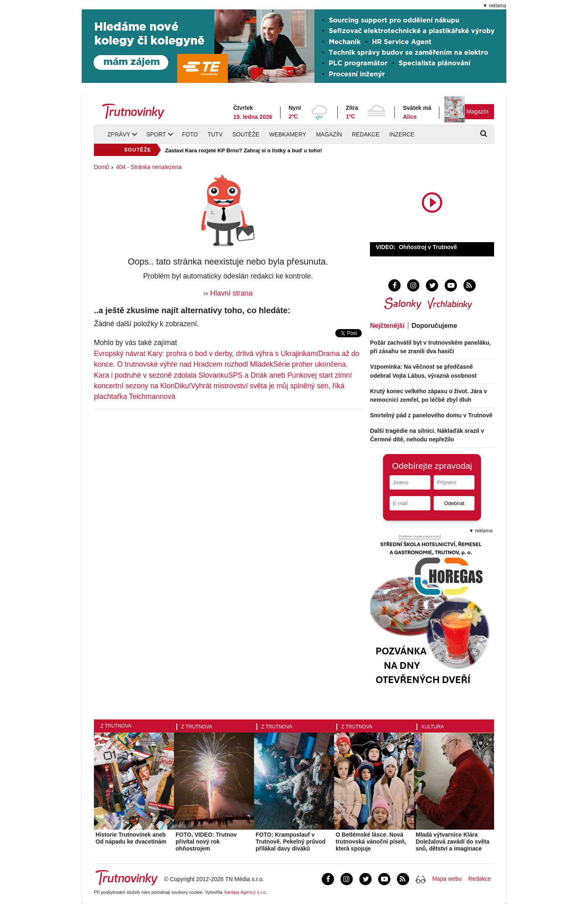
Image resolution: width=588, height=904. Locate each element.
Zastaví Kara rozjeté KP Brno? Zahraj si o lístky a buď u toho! (243, 150)
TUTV (215, 134)
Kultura (433, 727)
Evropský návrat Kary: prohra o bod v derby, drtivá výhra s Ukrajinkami (206, 354)
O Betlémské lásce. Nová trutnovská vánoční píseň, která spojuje (371, 842)
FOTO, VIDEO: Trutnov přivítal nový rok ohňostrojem (206, 842)
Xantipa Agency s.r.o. (245, 892)
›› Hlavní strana (228, 293)
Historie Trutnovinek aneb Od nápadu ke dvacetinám (131, 838)
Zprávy (119, 134)
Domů (101, 167)
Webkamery (288, 134)
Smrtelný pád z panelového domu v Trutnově (431, 415)
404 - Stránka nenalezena (149, 167)
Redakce (366, 134)
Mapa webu (447, 879)
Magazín (477, 111)
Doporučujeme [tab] (434, 326)
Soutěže (246, 134)
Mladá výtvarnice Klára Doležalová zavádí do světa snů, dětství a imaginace (453, 842)
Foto (190, 134)
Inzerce (402, 134)
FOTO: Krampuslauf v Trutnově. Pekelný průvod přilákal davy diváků (291, 842)
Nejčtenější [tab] (387, 326)
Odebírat (454, 503)
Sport (156, 134)
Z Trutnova (116, 726)
